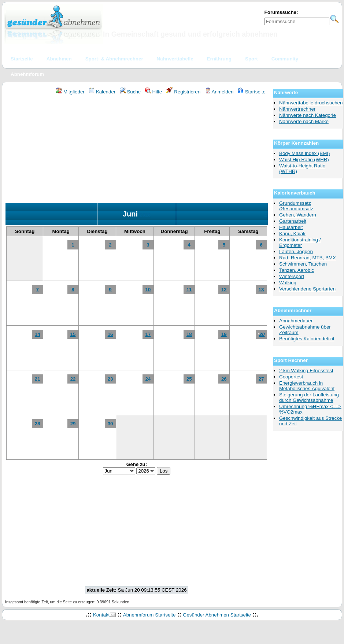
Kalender (102, 92)
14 (38, 334)
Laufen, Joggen (296, 251)
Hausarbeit (291, 227)
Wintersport (292, 276)
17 (148, 334)
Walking (288, 283)
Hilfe (153, 92)
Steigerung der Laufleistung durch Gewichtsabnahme (309, 397)
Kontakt (101, 615)
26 (224, 379)
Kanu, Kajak (292, 234)
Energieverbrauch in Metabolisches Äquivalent (307, 386)
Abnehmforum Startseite (149, 615)
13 (261, 290)
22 (73, 379)
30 (110, 424)
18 (189, 334)
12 (224, 290)
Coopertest (291, 377)
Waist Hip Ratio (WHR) (304, 160)
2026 (145, 215)
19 (224, 334)
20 (262, 334)
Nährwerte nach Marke (304, 121)
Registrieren (184, 92)
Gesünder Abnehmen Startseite (217, 615)
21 (38, 379)
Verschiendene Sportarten (307, 289)
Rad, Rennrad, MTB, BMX (308, 258)
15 (73, 334)
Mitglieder (70, 92)
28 (38, 424)
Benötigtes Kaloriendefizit (307, 339)
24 (148, 379)
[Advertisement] (137, 150)
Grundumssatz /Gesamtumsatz (296, 206)
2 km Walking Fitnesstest (306, 371)
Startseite (252, 92)
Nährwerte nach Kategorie (308, 115)
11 (189, 290)
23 (110, 379)
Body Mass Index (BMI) (305, 153)
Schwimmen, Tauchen (303, 264)
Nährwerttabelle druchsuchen (311, 103)
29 (73, 424)
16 (110, 334)
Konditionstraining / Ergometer (300, 243)
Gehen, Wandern (298, 215)
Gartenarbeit (293, 221)
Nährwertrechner (297, 109)
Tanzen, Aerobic (297, 270)
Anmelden (219, 92)
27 (261, 379)
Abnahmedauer (296, 321)
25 (189, 379)
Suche (130, 92)
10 (148, 290)
